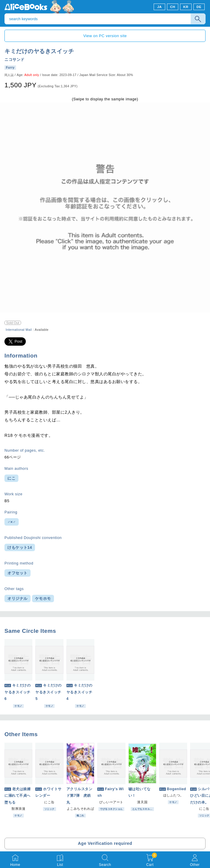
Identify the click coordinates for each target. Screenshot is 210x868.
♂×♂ (12, 522)
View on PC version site (105, 36)
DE (199, 7)
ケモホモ (43, 599)
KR (186, 7)
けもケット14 (20, 547)
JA (159, 7)
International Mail (19, 330)
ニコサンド (15, 60)
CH (172, 7)
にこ (11, 478)
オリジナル (17, 599)
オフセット (17, 573)
